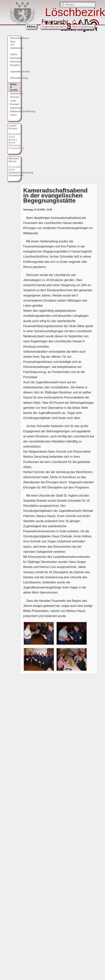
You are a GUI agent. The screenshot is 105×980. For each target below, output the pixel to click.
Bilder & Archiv (14, 87)
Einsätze (15, 65)
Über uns (13, 43)
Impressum (15, 108)
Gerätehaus (15, 48)
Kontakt (15, 104)
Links (13, 101)
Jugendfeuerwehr (54, 27)
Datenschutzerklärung (15, 111)
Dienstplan (15, 58)
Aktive (31, 27)
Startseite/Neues (15, 38)
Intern (13, 115)
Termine (15, 97)
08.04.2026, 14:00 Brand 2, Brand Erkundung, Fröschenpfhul (15, 137)
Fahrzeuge (15, 62)
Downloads (15, 93)
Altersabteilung (83, 27)
